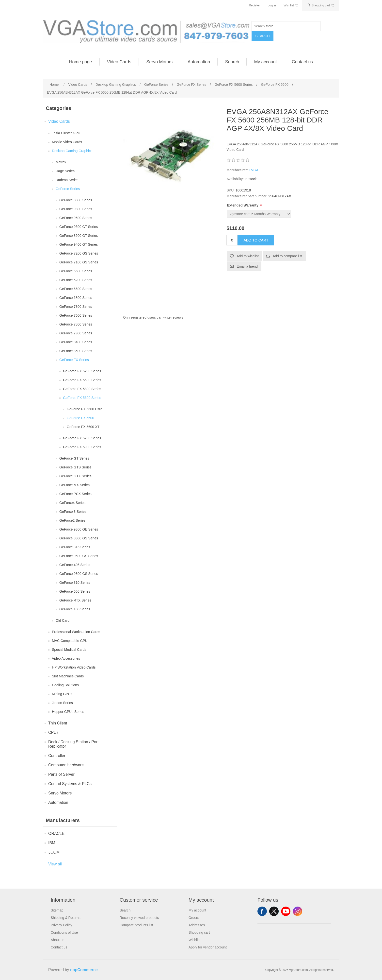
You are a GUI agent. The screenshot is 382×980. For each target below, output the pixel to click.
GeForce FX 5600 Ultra (85, 409)
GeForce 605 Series (75, 591)
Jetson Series (62, 703)
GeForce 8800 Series (76, 200)
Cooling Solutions (65, 685)
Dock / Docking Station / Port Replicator (73, 744)
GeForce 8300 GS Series (79, 538)
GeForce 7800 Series (76, 324)
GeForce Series (68, 189)
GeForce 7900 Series (76, 333)
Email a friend (247, 266)
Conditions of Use (64, 932)
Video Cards (119, 62)
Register (254, 5)
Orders (194, 918)
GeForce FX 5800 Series (82, 389)
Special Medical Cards (69, 650)
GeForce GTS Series (75, 467)
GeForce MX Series (74, 485)
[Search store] (286, 26)
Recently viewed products (139, 918)
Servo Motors (159, 62)
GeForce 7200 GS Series (79, 253)
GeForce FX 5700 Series (82, 438)
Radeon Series (67, 180)
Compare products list (136, 925)
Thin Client (58, 723)
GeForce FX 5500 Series (82, 380)
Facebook (262, 911)
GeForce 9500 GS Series (79, 556)
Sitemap (57, 910)
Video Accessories (66, 658)
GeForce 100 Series (75, 609)
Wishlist (194, 940)
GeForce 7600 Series (76, 315)
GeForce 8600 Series (76, 351)
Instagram (298, 911)
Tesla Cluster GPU (66, 133)
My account (265, 62)
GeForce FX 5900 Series (82, 447)
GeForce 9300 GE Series (79, 529)
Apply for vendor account (208, 947)
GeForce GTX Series (75, 476)
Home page (80, 62)
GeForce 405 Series (75, 565)
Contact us (302, 62)
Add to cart (256, 240)
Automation (199, 62)
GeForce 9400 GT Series (79, 244)
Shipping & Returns (66, 918)
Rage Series (65, 171)
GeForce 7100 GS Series (79, 262)
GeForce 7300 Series (76, 307)
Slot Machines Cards (68, 676)
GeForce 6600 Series (76, 289)
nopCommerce (84, 970)
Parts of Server (61, 774)
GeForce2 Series (72, 520)
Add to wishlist (247, 256)
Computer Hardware (66, 765)
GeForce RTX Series (75, 600)
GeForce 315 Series (75, 547)
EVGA (254, 170)
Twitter (274, 911)
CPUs (53, 732)
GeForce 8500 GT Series (79, 236)
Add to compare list (287, 256)
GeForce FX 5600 (80, 418)
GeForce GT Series (74, 458)
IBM (52, 843)
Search (262, 36)
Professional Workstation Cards (76, 632)
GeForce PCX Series (75, 494)
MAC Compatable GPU (70, 641)
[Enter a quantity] (232, 240)
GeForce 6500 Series (76, 271)
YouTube (286, 911)
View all (55, 864)
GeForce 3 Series (73, 512)
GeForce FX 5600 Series (82, 398)
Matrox (61, 162)
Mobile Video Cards (67, 142)
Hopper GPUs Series (68, 712)
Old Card (63, 620)
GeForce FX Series (74, 360)
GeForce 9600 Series (76, 218)
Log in (272, 5)
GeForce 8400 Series (76, 342)
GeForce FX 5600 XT (83, 427)
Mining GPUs (62, 694)
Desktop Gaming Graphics (72, 151)
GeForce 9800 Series (76, 209)
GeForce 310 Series (75, 583)
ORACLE (56, 834)
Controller (57, 756)
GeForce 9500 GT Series (79, 227)
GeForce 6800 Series (76, 298)
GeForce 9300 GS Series (79, 574)
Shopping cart (199, 932)
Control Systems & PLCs (70, 784)
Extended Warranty (243, 205)
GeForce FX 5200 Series (82, 371)
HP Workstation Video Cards (74, 667)
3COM (54, 852)
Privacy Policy (61, 925)
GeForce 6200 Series (76, 280)
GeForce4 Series (72, 503)
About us (57, 940)
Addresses (197, 925)
